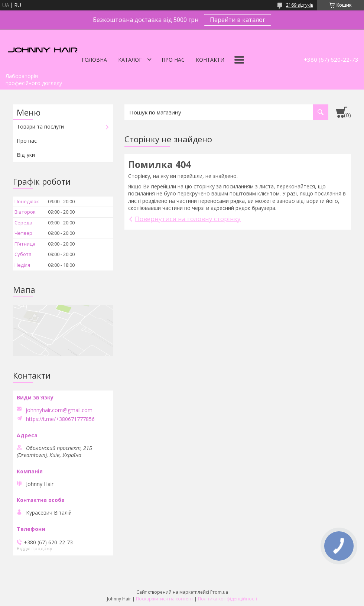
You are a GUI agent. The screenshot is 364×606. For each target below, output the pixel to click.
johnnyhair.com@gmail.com (59, 410)
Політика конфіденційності (227, 599)
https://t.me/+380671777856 (60, 419)
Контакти (210, 60)
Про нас (173, 60)
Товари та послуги (40, 127)
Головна (94, 60)
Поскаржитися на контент (165, 599)
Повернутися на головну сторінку (188, 219)
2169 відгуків (300, 5)
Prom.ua (219, 592)
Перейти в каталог (238, 20)
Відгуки (26, 155)
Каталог (130, 60)
